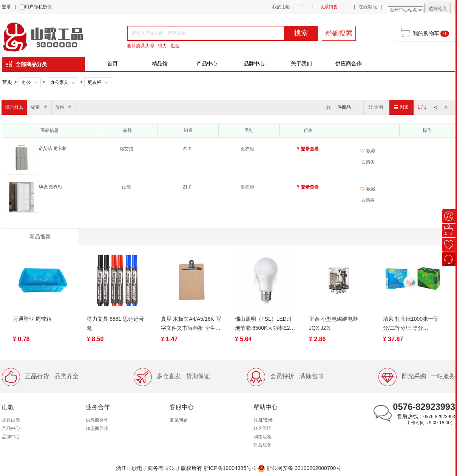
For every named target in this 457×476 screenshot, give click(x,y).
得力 (162, 46)
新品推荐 (40, 236)
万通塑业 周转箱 (32, 319)
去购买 (368, 162)
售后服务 (262, 445)
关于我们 (301, 63)
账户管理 (262, 428)
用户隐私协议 (38, 7)
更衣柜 (94, 82)
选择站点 (438, 9)
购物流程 (262, 437)
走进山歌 (11, 420)
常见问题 (179, 420)
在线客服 (368, 7)
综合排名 (14, 107)
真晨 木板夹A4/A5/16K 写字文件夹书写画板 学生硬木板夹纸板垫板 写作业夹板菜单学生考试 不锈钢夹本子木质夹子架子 (191, 324)
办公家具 (59, 82)
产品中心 (207, 63)
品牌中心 (254, 63)
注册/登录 (263, 420)
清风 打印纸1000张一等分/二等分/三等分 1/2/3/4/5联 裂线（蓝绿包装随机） (412, 324)
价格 (60, 107)
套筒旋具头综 (140, 46)
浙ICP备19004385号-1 (230, 468)
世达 (175, 46)
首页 (113, 63)
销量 (36, 107)
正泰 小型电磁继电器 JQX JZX (333, 323)
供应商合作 (349, 63)
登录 (6, 7)
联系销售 (329, 7)
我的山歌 (281, 7)
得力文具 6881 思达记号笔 (115, 323)
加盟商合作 (97, 428)
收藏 (368, 151)
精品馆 (160, 63)
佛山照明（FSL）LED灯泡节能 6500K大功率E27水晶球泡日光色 (264, 324)
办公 (26, 82)
